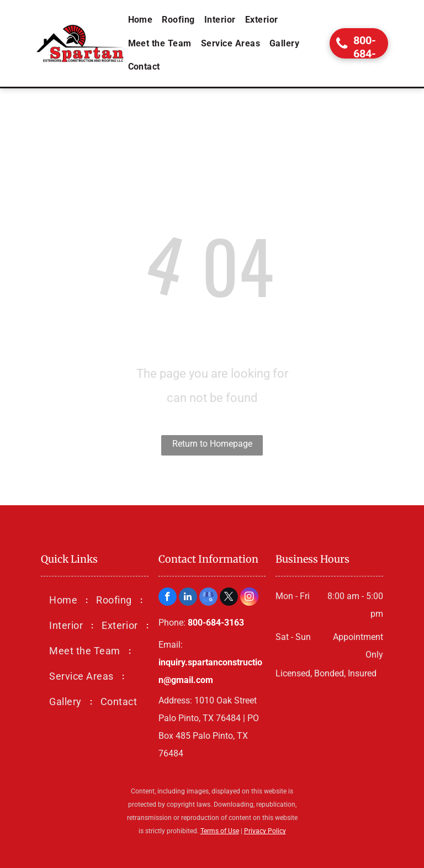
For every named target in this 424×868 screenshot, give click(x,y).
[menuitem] (141, 20)
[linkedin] (188, 598)
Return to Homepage (212, 444)
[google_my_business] (208, 598)
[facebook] (168, 598)
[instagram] (249, 598)
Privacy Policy (265, 831)
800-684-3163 (216, 623)
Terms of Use (220, 831)
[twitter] (229, 598)
